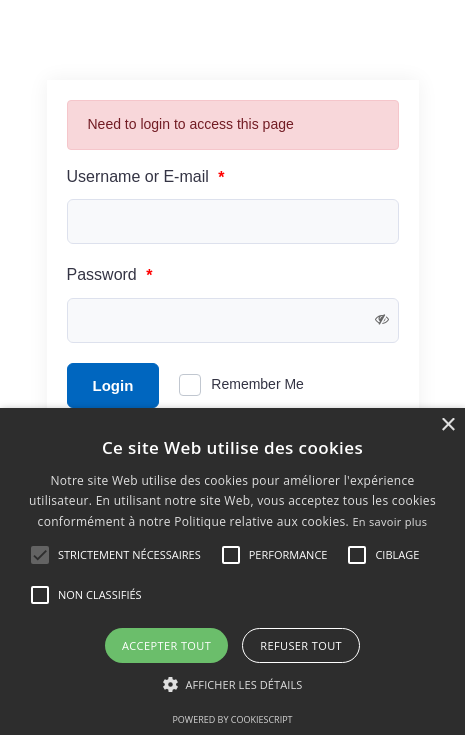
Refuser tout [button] (301, 645)
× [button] (447, 425)
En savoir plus (389, 521)
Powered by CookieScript (232, 719)
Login (113, 385)
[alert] (232, 571)
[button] (233, 685)
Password (110, 275)
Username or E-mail (146, 177)
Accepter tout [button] (166, 645)
